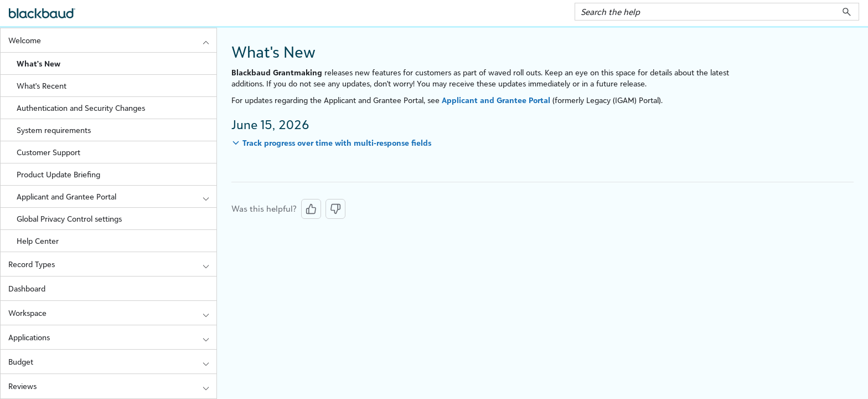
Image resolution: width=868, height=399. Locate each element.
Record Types (112, 264)
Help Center (38, 241)
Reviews (112, 386)
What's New (38, 63)
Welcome (112, 40)
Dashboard (27, 288)
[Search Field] (717, 12)
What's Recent (42, 86)
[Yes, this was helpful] (311, 209)
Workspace (112, 313)
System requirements (54, 130)
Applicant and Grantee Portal (117, 196)
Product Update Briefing (58, 174)
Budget (112, 362)
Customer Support (48, 152)
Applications (112, 337)
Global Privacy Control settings (69, 219)
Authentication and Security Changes (81, 108)
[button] (847, 12)
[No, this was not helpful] (335, 209)
